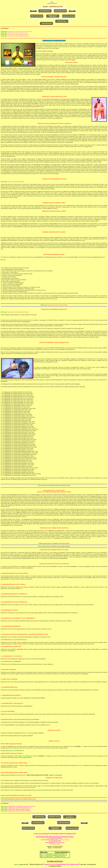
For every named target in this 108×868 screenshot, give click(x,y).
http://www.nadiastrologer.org (48, 855)
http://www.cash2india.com (25, 756)
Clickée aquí (4, 31)
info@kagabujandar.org (61, 854)
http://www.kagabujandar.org (47, 854)
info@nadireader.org (60, 857)
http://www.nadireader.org (47, 857)
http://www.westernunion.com (17, 751)
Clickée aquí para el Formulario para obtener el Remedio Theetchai (54, 485)
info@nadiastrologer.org (61, 855)
